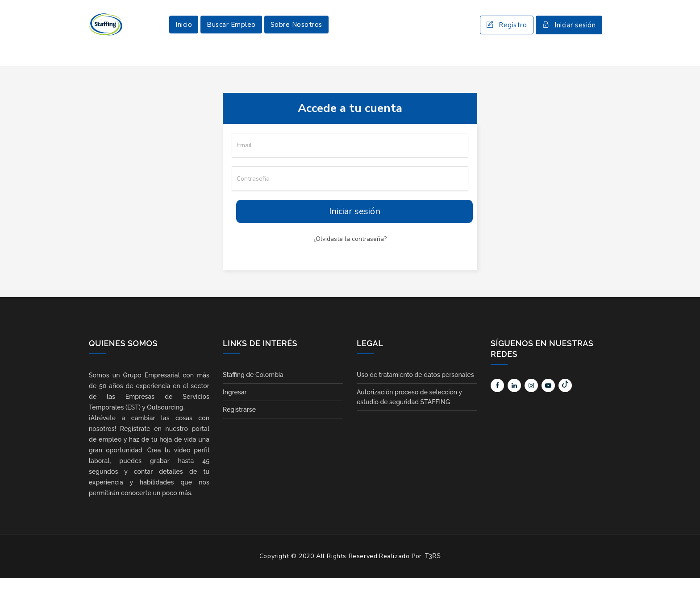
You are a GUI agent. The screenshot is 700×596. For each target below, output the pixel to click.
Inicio (184, 33)
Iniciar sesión (569, 34)
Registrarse (239, 427)
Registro (507, 34)
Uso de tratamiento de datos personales (415, 393)
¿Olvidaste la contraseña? (350, 257)
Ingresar (235, 410)
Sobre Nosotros (296, 33)
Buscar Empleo (231, 33)
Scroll (684, 575)
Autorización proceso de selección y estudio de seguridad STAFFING (409, 415)
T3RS (433, 574)
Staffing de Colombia (253, 393)
